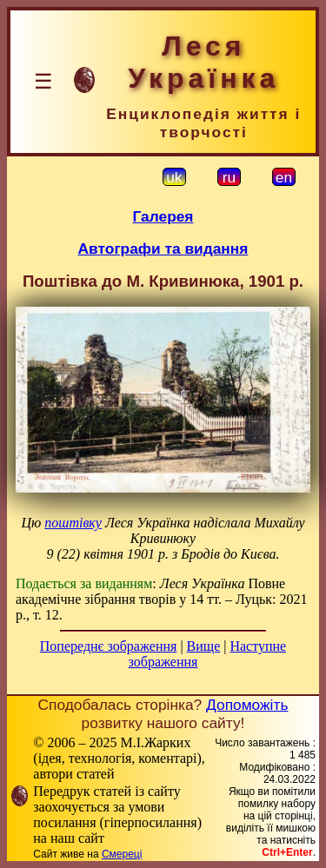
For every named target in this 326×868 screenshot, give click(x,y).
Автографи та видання (163, 248)
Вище (204, 646)
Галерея (163, 216)
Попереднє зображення (109, 646)
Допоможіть (247, 705)
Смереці (122, 854)
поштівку (73, 523)
